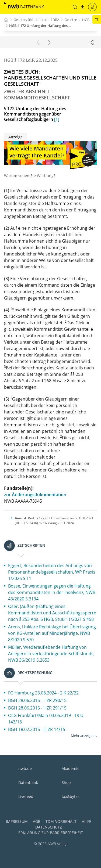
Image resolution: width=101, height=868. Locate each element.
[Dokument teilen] (91, 42)
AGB (37, 821)
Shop (66, 782)
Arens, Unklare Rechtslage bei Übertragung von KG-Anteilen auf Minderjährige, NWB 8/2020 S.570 (52, 633)
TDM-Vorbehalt (61, 821)
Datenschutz (49, 827)
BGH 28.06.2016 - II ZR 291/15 (37, 708)
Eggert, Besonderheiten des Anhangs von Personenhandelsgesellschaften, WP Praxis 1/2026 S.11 (52, 572)
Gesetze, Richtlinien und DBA (36, 20)
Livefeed (26, 796)
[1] (57, 119)
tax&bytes (71, 796)
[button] (75, 7)
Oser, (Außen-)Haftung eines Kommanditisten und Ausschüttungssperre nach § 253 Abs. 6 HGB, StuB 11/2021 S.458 (52, 613)
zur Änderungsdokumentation (35, 495)
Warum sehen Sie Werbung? (30, 176)
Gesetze (71, 20)
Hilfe (86, 821)
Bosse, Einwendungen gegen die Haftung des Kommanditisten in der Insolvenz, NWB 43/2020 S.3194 (52, 592)
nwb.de (25, 768)
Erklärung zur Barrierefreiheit (51, 833)
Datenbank (28, 782)
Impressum (17, 821)
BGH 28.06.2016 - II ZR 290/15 (37, 700)
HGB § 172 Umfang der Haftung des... (40, 26)
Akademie (71, 768)
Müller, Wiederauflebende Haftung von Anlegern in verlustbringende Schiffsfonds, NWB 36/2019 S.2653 (51, 654)
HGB (86, 20)
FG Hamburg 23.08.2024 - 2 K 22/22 (43, 693)
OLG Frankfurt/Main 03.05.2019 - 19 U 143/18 (46, 719)
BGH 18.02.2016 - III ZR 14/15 (37, 729)
